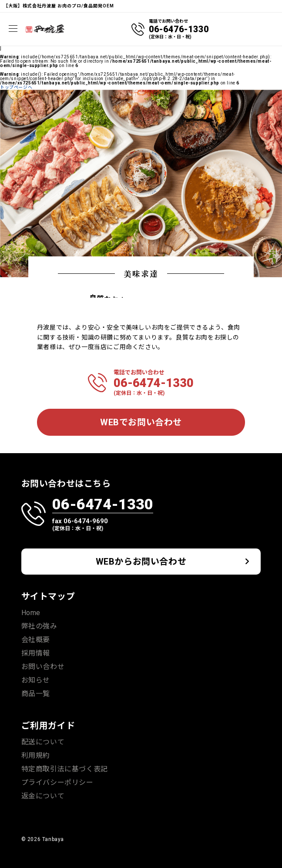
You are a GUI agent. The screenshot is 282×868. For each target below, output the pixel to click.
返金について (43, 796)
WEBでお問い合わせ (141, 422)
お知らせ (36, 680)
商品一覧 (36, 694)
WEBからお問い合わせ (141, 562)
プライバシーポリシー (57, 782)
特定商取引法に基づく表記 (65, 769)
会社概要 (36, 640)
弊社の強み (39, 626)
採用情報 (36, 653)
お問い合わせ (43, 667)
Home (31, 613)
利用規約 (36, 755)
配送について (43, 742)
